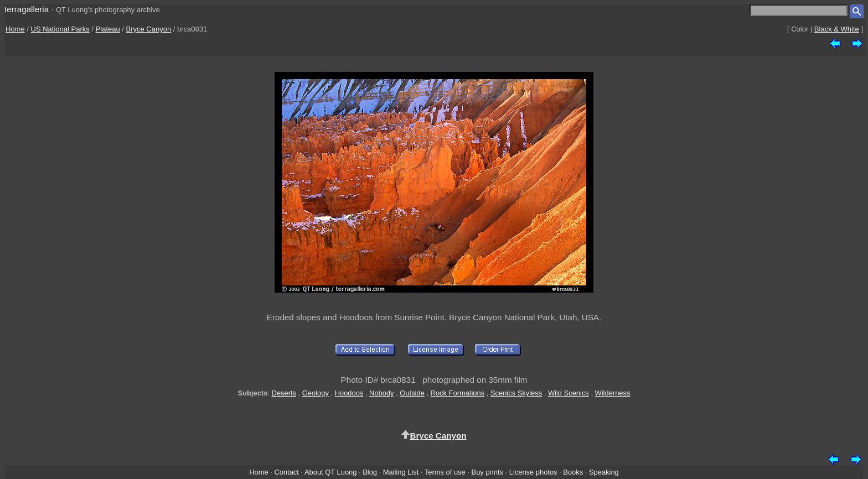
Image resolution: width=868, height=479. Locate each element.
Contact (286, 472)
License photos (533, 472)
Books (573, 472)
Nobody (382, 393)
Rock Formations (458, 393)
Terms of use (445, 472)
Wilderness (613, 393)
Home (15, 29)
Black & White (837, 29)
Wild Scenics (569, 393)
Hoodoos (349, 393)
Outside (412, 393)
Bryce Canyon (149, 29)
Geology (316, 393)
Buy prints (487, 472)
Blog (370, 472)
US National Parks (60, 29)
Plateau (108, 29)
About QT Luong (330, 472)
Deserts (284, 393)
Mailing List (401, 472)
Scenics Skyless (516, 393)
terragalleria (27, 9)
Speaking (604, 472)
